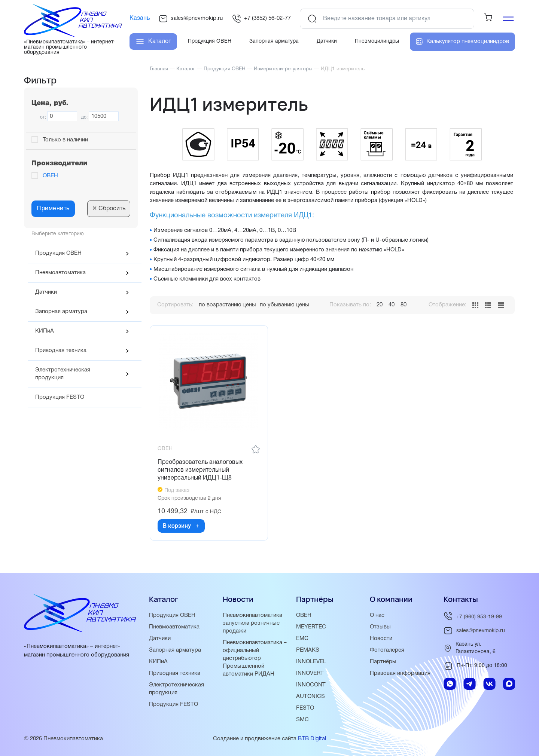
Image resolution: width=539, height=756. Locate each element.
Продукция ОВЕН (58, 253)
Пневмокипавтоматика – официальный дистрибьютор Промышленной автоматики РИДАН (255, 658)
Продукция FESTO (60, 397)
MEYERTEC (311, 627)
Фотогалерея (387, 650)
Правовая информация (400, 673)
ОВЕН (50, 176)
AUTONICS (310, 697)
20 (380, 305)
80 (404, 305)
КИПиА (45, 331)
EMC (302, 639)
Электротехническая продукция (63, 374)
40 (392, 305)
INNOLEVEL (311, 662)
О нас (377, 615)
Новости (381, 639)
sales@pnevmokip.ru (191, 19)
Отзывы (380, 627)
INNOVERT (310, 673)
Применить (53, 209)
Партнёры (383, 662)
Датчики (46, 292)
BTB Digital (312, 739)
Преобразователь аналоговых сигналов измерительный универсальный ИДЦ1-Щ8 (200, 470)
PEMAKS (308, 650)
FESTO (305, 708)
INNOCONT (311, 685)
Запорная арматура (61, 312)
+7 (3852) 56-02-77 (261, 19)
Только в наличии (65, 140)
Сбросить (109, 209)
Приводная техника (61, 351)
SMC (302, 720)
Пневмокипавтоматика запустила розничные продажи (252, 623)
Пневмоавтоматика (60, 273)
